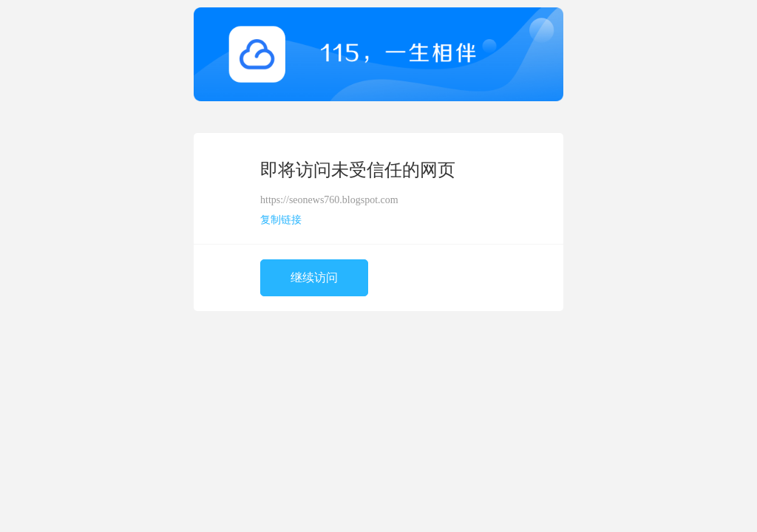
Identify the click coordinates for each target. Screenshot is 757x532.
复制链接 (281, 220)
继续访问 (314, 277)
